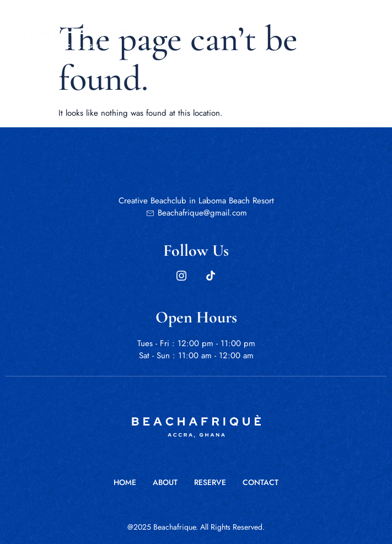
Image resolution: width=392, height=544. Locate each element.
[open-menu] (343, 36)
